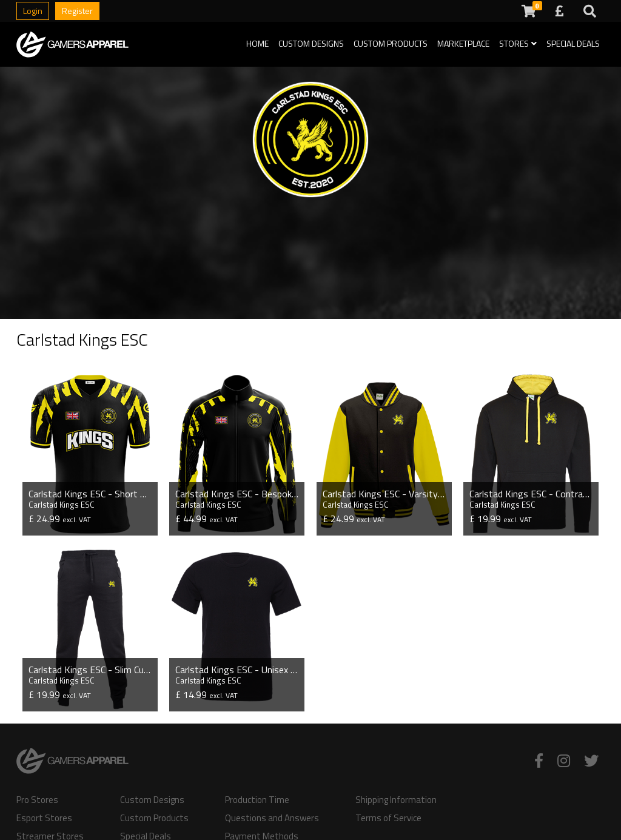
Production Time (257, 800)
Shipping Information (396, 800)
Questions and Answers (272, 818)
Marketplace (463, 43)
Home (257, 43)
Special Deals (573, 43)
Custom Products (391, 43)
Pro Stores (37, 800)
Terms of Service (388, 818)
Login (33, 11)
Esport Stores (44, 818)
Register (77, 11)
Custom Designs (311, 43)
